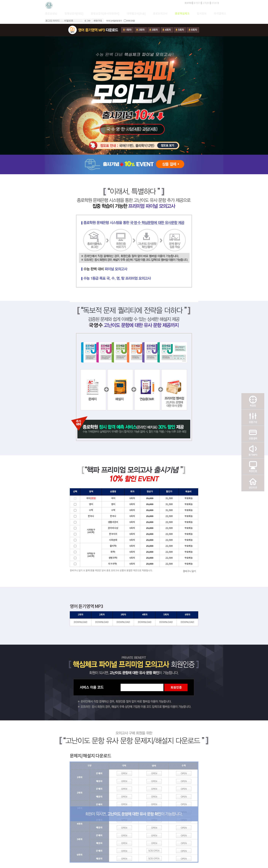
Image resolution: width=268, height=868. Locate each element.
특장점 (253, 401)
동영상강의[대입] (74, 14)
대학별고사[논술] (136, 14)
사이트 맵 (215, 3)
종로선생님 (51, 14)
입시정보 (202, 14)
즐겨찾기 (197, 3)
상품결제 (253, 434)
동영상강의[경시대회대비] (105, 14)
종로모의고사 (160, 14)
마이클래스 (220, 14)
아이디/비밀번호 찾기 (114, 21)
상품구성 (253, 418)
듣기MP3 (253, 450)
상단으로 (253, 483)
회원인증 (253, 467)
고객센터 (206, 3)
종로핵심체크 (182, 14)
